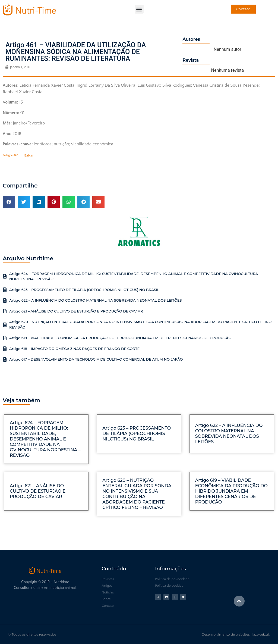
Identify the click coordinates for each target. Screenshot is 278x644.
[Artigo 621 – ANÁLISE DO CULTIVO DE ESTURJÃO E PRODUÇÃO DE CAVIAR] (5, 311)
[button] (139, 9)
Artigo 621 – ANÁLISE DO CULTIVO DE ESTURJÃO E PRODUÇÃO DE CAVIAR (76, 311)
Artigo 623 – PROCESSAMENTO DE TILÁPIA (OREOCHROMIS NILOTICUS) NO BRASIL (84, 290)
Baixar (29, 155)
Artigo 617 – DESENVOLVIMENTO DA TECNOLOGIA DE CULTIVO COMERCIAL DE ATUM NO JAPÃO (96, 359)
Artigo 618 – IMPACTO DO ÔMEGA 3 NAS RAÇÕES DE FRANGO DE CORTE (74, 349)
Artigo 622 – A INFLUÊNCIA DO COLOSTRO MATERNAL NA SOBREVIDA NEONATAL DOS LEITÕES (96, 300)
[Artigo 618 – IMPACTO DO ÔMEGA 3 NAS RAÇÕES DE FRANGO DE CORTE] (5, 349)
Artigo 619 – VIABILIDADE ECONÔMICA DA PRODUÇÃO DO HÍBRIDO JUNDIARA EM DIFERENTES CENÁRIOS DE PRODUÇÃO (120, 338)
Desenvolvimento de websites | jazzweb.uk (236, 634)
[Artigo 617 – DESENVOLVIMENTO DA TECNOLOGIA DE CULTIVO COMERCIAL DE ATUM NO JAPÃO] (5, 359)
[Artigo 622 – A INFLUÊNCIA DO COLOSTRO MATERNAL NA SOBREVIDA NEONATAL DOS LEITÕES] (5, 301)
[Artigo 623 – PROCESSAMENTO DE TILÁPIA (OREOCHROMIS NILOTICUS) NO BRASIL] (5, 290)
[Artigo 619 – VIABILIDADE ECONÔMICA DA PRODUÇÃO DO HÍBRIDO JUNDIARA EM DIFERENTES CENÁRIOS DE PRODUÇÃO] (5, 338)
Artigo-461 (10, 155)
